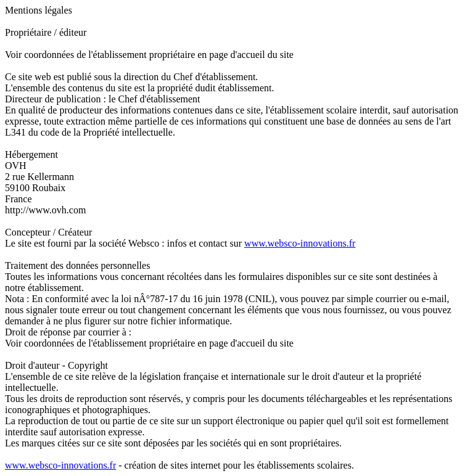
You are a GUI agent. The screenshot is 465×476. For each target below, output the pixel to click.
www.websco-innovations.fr (300, 243)
